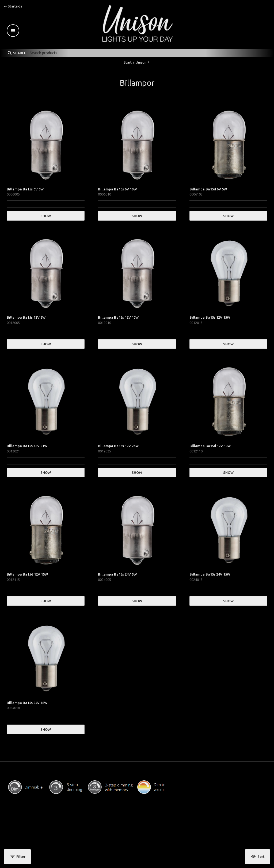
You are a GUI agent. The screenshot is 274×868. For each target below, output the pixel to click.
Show (46, 216)
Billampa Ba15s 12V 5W (26, 317)
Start (128, 62)
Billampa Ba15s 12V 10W (118, 317)
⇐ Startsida (13, 6)
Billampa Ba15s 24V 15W (210, 574)
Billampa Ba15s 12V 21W (27, 446)
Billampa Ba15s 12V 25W (118, 446)
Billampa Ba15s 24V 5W (117, 574)
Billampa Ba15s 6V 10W (117, 189)
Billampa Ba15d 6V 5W (208, 189)
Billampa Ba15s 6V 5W (25, 189)
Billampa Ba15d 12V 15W (27, 574)
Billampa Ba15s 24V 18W (27, 703)
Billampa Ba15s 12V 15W (210, 317)
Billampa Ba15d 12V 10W (210, 446)
